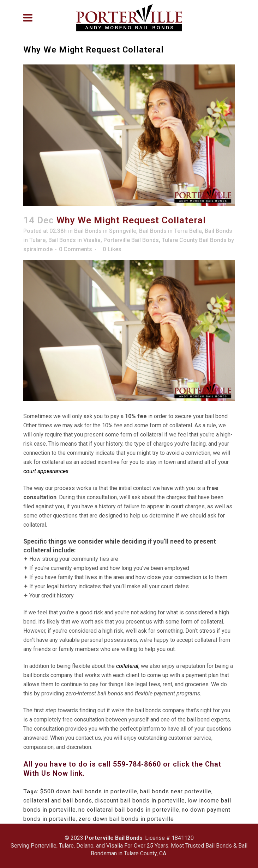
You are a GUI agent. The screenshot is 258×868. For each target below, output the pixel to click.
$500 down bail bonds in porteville (89, 791)
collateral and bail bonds (58, 801)
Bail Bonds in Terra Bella (170, 231)
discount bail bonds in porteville (140, 801)
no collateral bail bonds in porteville (129, 810)
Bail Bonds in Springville (105, 231)
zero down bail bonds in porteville (126, 819)
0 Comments (76, 249)
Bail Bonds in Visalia (74, 240)
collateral (127, 666)
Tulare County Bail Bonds (194, 240)
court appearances (46, 471)
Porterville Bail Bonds (131, 240)
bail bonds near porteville (176, 791)
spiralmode (38, 249)
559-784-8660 (138, 764)
